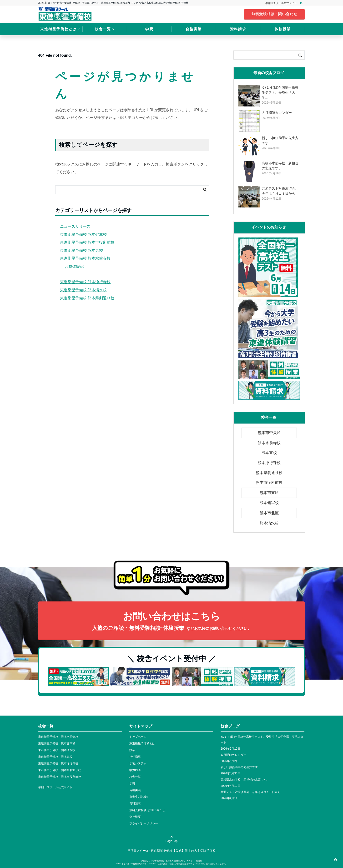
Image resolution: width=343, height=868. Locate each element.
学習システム (138, 763)
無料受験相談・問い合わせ (274, 14)
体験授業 (283, 29)
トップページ (138, 737)
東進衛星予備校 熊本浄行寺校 (85, 282)
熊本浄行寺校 (269, 463)
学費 (149, 29)
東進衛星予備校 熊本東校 (81, 250)
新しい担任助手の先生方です (239, 767)
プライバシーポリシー (144, 823)
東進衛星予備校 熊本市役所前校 (87, 242)
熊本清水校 (269, 523)
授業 (132, 750)
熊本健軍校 (269, 503)
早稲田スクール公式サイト (286, 3)
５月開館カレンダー (233, 755)
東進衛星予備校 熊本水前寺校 (85, 258)
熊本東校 (269, 453)
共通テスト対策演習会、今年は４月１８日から (251, 792)
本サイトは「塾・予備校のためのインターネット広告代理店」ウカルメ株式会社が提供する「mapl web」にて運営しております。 (171, 864)
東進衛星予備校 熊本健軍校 (83, 235)
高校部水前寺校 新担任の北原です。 (245, 780)
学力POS (135, 770)
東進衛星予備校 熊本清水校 (83, 290)
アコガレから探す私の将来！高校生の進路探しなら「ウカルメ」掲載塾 (171, 861)
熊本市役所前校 (269, 482)
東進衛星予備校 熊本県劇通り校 (87, 298)
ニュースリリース (75, 226)
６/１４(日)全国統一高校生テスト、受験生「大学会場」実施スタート (262, 740)
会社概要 (135, 817)
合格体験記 (74, 266)
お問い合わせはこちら (171, 622)
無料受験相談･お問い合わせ (147, 810)
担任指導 (135, 757)
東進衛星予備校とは (58, 29)
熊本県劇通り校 (269, 473)
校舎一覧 (103, 29)
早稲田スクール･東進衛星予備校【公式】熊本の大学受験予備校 (172, 851)
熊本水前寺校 (269, 443)
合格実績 (194, 29)
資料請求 (238, 29)
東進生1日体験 (139, 797)
